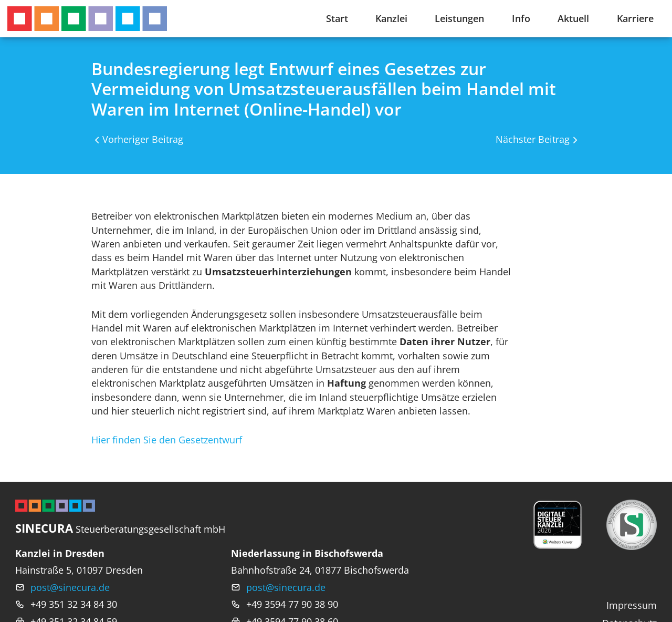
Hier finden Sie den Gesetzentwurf (167, 440)
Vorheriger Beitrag (143, 139)
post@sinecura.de (70, 587)
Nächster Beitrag (533, 139)
